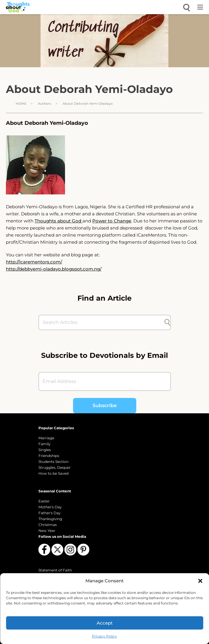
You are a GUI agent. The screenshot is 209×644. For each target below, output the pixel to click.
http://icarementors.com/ (34, 262)
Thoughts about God (59, 221)
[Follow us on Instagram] (70, 550)
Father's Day (50, 513)
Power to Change (112, 221)
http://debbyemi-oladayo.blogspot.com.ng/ (54, 269)
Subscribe (105, 405)
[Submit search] (167, 322)
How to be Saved (54, 473)
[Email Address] (105, 381)
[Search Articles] (102, 322)
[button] (200, 581)
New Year (47, 531)
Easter (44, 501)
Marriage (46, 438)
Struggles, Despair (55, 467)
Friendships (49, 456)
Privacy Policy (104, 636)
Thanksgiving (50, 519)
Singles (45, 450)
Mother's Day (50, 507)
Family (44, 444)
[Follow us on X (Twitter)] (57, 550)
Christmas (48, 525)
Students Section (54, 462)
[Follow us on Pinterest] (83, 550)
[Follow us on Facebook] (44, 550)
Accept (105, 623)
